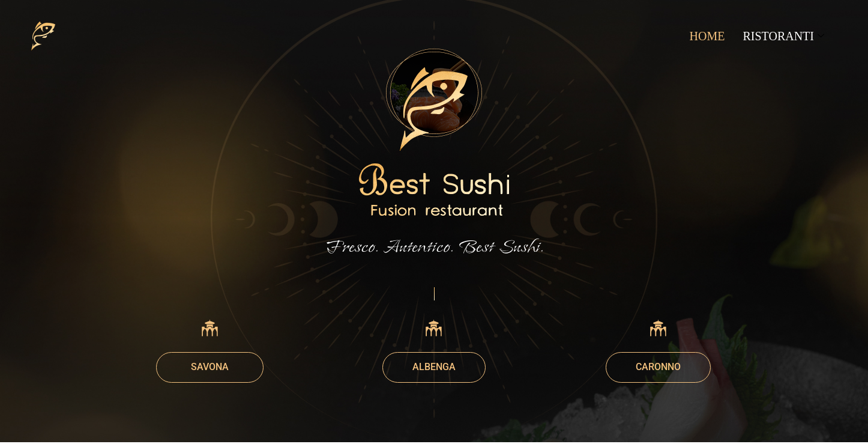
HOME (707, 36)
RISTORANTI (783, 36)
